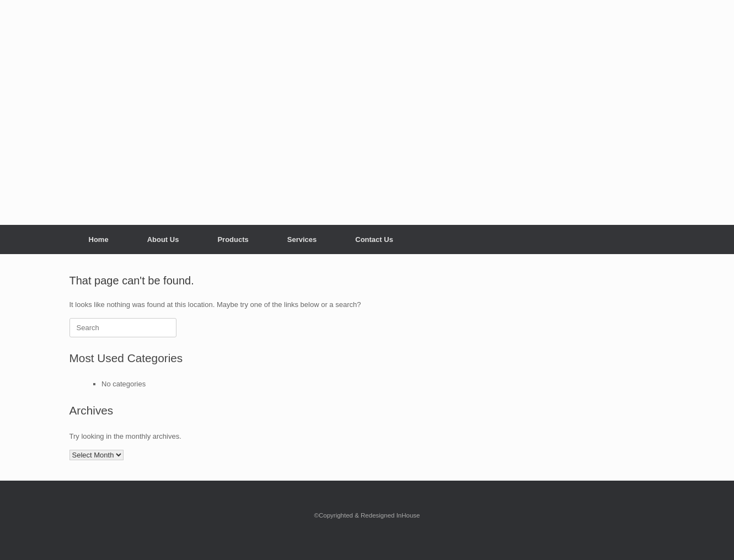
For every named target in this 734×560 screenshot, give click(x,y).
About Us (163, 239)
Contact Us (374, 239)
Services (302, 239)
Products (233, 239)
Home (99, 239)
